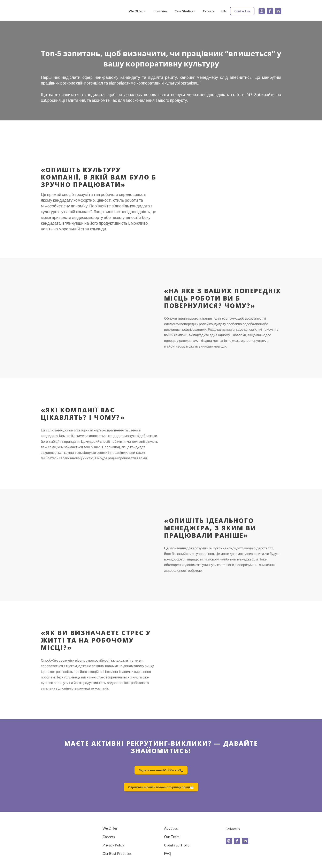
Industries (160, 11)
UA (224, 11)
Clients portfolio (177, 845)
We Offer (136, 11)
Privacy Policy (113, 845)
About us (171, 828)
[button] (242, 11)
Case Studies (184, 11)
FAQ (168, 854)
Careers (209, 11)
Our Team (172, 837)
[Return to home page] (53, 11)
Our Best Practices (117, 854)
